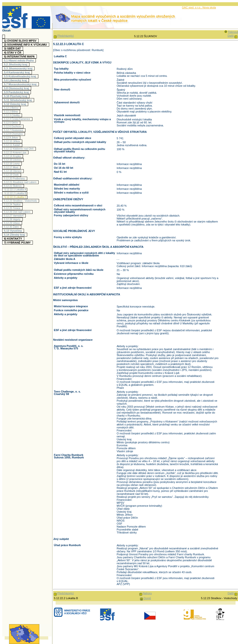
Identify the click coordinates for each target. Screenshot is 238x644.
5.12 (16, 104)
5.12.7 (14, 130)
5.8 (17, 88)
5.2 (16, 64)
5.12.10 (13, 141)
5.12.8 (14, 134)
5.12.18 (13, 171)
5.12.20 (15, 179)
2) (26, 45)
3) (13, 49)
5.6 (16, 80)
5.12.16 (12, 164)
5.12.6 (13, 126)
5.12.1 (12, 108)
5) (20, 56)
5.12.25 (13, 208)
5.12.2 (11, 112)
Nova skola (209, 7)
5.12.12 (19, 149)
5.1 (19, 60)
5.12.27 (14, 216)
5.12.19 (12, 175)
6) (14, 239)
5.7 (21, 84)
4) (13, 53)
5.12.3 (12, 115)
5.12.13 (16, 153)
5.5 (21, 76)
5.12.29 (12, 223)
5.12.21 (21, 182)
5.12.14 (13, 156)
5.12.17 (12, 167)
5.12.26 (18, 212)
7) (18, 243)
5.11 (19, 100)
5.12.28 (13, 219)
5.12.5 (12, 123)
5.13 (13, 231)
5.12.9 (12, 138)
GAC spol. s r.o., (192, 7)
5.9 (17, 92)
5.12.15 (13, 160)
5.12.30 (12, 227)
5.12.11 (13, 145)
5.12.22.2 (15, 193)
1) (21, 41)
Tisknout (233, 32)
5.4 (17, 72)
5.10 (16, 96)
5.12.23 (21, 201)
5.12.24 (13, 205)
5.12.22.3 (15, 197)
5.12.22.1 (15, 190)
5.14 (15, 235)
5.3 (19, 68)
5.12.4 (18, 119)
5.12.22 (13, 186)
